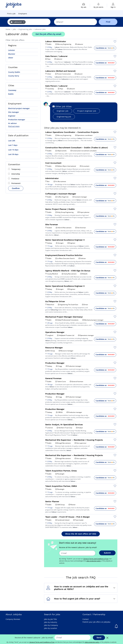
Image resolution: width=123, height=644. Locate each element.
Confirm (16, 188)
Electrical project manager (19, 108)
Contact (86, 619)
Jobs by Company (51, 625)
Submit (107, 553)
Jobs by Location (51, 628)
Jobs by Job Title (50, 619)
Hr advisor (12, 123)
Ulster (11, 58)
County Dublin (14, 72)
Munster (12, 54)
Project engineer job (87, 111)
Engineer (12, 116)
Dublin (11, 94)
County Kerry (14, 76)
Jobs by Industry (51, 622)
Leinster (12, 50)
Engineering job (64, 117)
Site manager (14, 112)
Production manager (17, 120)
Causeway (12, 90)
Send (99, 638)
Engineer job (63, 111)
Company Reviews (13, 619)
